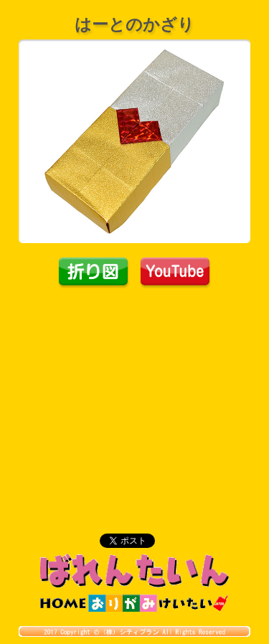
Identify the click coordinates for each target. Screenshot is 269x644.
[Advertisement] (135, 397)
